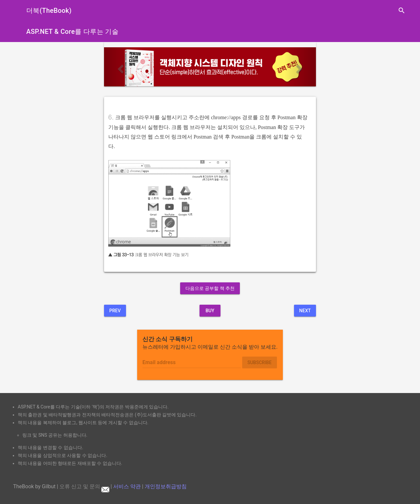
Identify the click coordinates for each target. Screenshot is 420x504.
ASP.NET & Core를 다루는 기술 (72, 32)
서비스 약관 (127, 486)
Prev (115, 311)
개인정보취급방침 (166, 486)
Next (305, 311)
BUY (210, 311)
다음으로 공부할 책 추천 (210, 288)
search (402, 11)
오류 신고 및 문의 (84, 486)
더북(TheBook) (49, 11)
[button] (120, 67)
